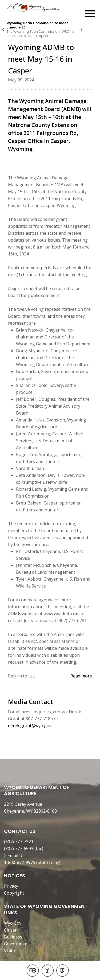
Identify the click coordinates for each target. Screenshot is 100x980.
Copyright (14, 893)
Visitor (11, 951)
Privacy (11, 886)
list (31, 676)
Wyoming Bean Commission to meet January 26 (37, 25)
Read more (81, 676)
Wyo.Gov (13, 923)
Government (17, 944)
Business (13, 937)
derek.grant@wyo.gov (30, 726)
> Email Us (14, 855)
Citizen (11, 930)
